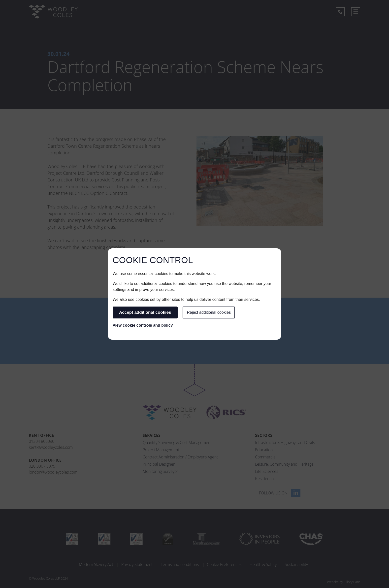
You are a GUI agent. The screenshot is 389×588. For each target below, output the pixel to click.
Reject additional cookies (209, 312)
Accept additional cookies (145, 312)
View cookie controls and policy (143, 325)
